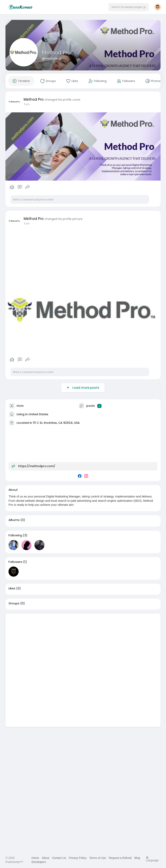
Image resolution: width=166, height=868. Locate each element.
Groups (14, 603)
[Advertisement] (83, 642)
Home (35, 858)
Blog (137, 858)
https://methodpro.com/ (37, 466)
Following (15, 535)
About (46, 858)
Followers (15, 562)
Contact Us (59, 858)
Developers (39, 862)
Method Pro (56, 53)
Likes (12, 588)
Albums (14, 520)
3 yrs (27, 104)
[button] (129, 7)
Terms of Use (98, 858)
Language (152, 859)
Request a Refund (120, 858)
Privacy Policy (78, 858)
